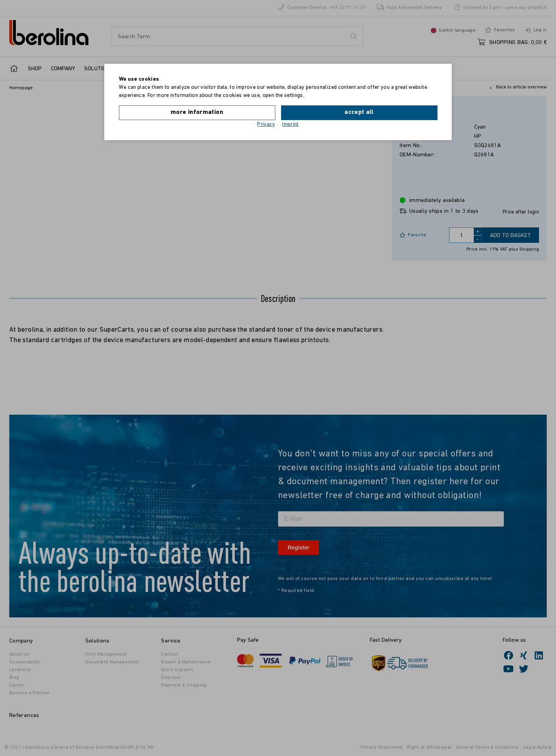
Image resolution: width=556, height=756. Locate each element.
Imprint (291, 125)
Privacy (266, 125)
